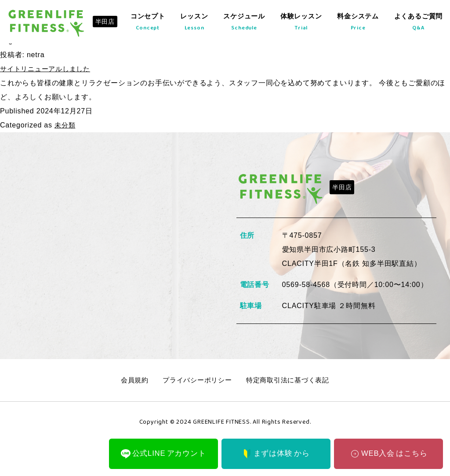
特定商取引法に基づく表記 (291, 380)
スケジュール (240, 25)
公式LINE (163, 453)
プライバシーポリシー (196, 380)
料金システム (356, 25)
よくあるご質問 (417, 25)
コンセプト (143, 25)
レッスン (190, 25)
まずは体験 (276, 453)
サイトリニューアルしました (48, 69)
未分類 (65, 125)
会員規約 (130, 380)
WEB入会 (388, 452)
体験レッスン (298, 25)
